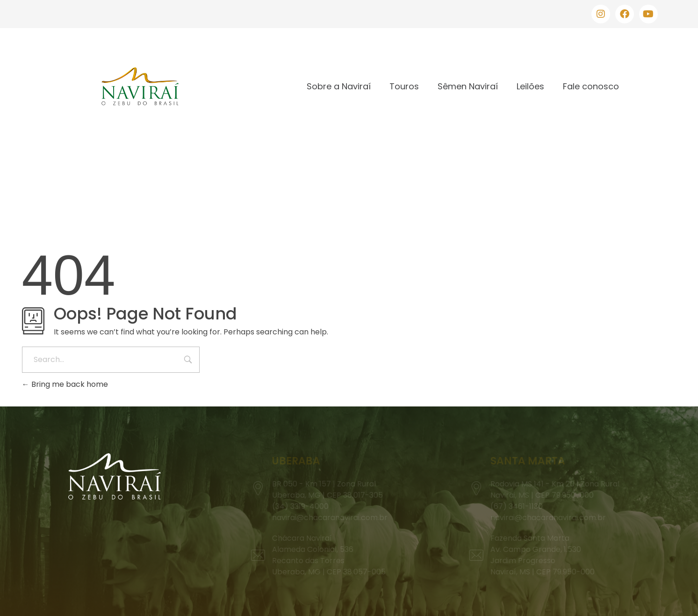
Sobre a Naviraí (339, 86)
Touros (404, 86)
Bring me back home (65, 384)
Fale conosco (591, 86)
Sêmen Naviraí (468, 86)
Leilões (530, 86)
